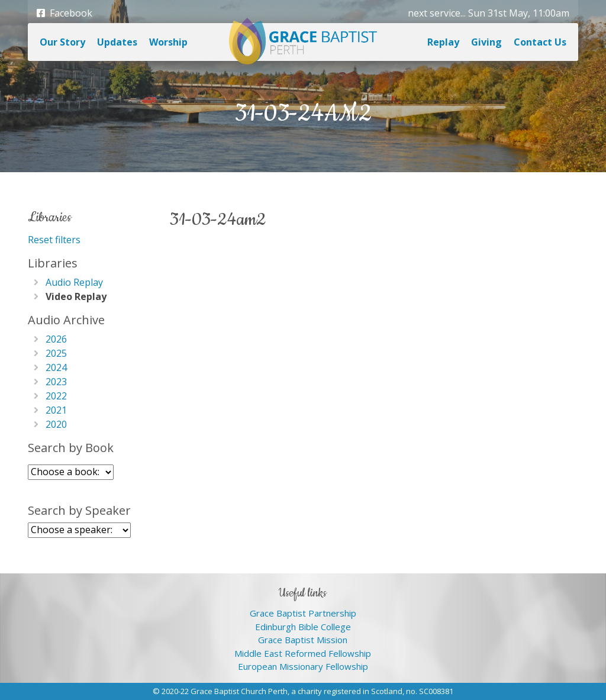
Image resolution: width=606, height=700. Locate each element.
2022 (56, 396)
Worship (168, 42)
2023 (56, 382)
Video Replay (76, 296)
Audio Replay (74, 282)
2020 (56, 424)
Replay (443, 42)
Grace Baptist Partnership (303, 613)
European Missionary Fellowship (303, 666)
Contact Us (540, 42)
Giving (486, 42)
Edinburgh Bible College (303, 627)
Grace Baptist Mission (303, 640)
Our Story (62, 42)
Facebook (65, 13)
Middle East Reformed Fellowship (303, 653)
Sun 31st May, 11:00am (519, 13)
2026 (56, 339)
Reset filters (54, 240)
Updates (117, 42)
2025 (56, 353)
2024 (56, 367)
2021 (56, 410)
